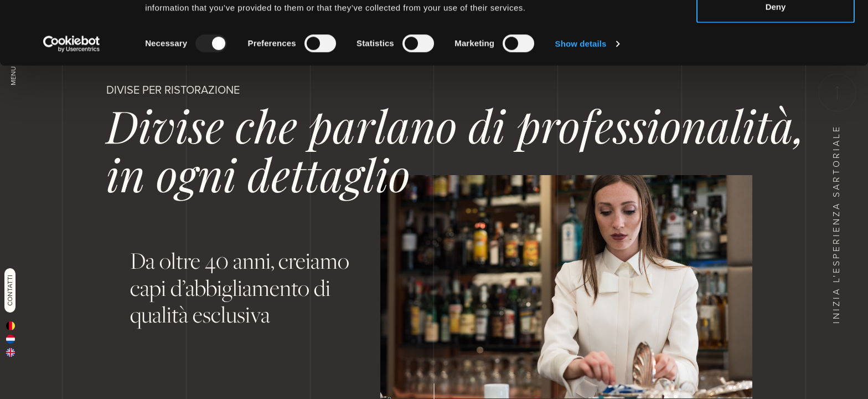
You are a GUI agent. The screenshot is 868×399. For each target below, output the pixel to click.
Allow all (776, 29)
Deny (776, 66)
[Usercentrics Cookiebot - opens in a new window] (72, 103)
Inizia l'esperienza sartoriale (836, 199)
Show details (581, 103)
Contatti (10, 290)
